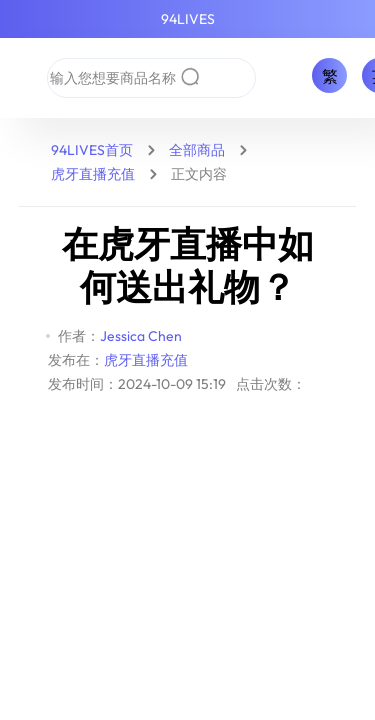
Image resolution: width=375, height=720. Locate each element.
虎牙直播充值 (93, 174)
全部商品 (197, 150)
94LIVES (188, 19)
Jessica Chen (141, 336)
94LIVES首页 (92, 150)
